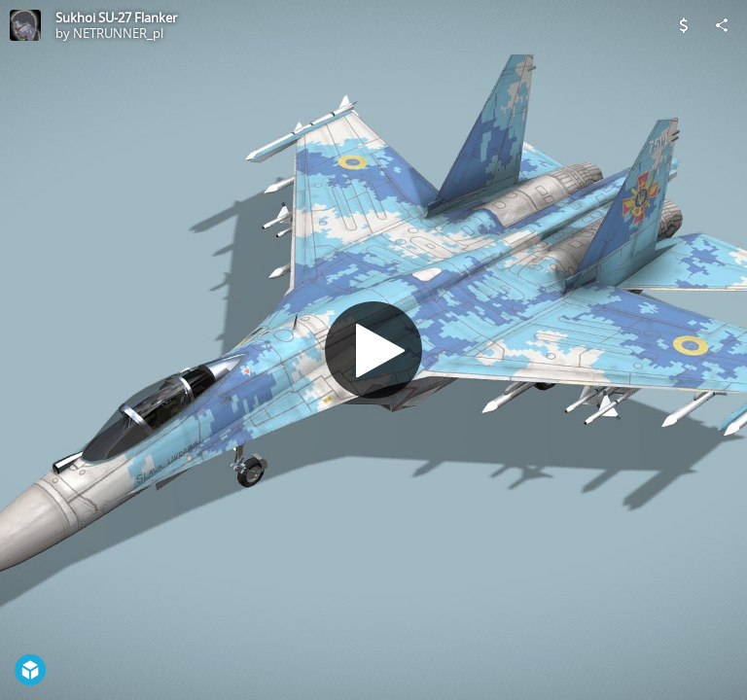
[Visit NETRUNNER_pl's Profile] (25, 25)
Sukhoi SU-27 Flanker (116, 17)
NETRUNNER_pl (118, 33)
